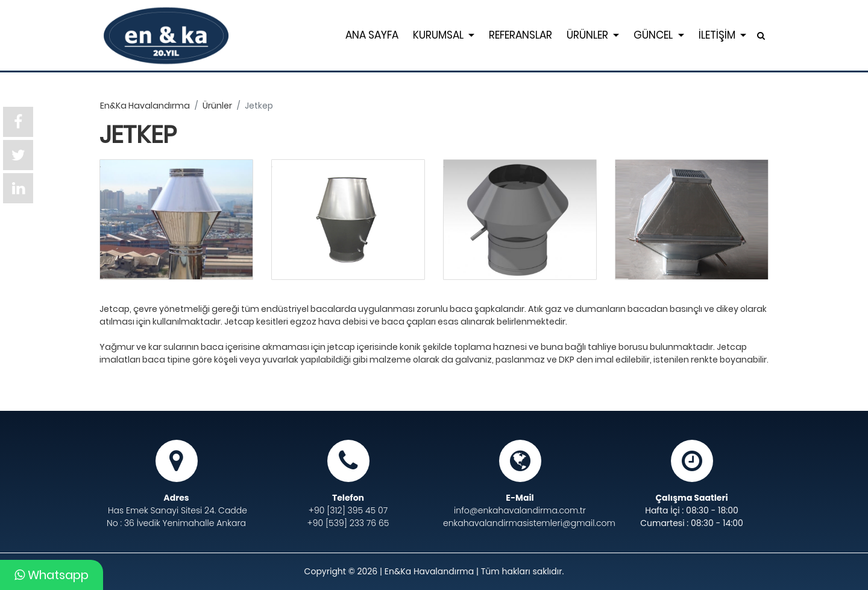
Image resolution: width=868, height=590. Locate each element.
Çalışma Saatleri (691, 498)
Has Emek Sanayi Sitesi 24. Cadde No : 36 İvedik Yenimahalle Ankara (177, 517)
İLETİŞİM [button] (718, 35)
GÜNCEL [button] (654, 35)
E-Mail (520, 498)
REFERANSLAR (520, 35)
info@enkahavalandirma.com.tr (520, 510)
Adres (176, 498)
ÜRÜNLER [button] (589, 35)
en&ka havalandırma (145, 106)
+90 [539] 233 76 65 (348, 523)
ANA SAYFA (372, 35)
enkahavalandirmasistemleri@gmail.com (520, 523)
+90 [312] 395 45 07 (348, 510)
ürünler (217, 106)
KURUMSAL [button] (439, 35)
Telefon (348, 498)
